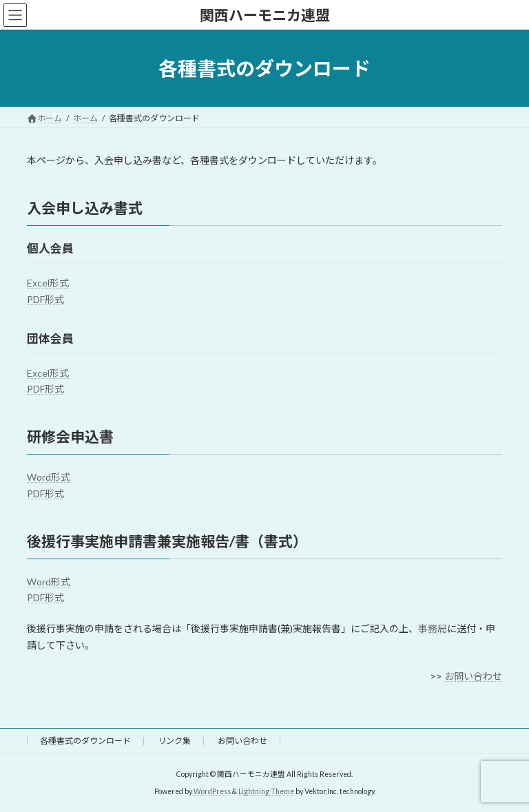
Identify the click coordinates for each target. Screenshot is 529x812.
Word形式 (49, 477)
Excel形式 (48, 283)
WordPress (212, 791)
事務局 (433, 628)
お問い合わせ (473, 676)
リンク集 (174, 741)
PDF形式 (45, 299)
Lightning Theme (266, 791)
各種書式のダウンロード (85, 741)
